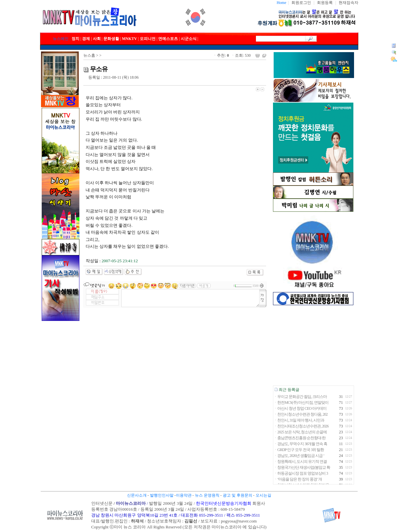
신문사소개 (137, 495)
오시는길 (263, 495)
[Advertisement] (313, 345)
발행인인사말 (162, 495)
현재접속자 (348, 3)
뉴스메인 (61, 39)
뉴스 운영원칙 (207, 495)
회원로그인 (301, 3)
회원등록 (325, 3)
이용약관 (184, 495)
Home (281, 3)
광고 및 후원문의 (238, 495)
